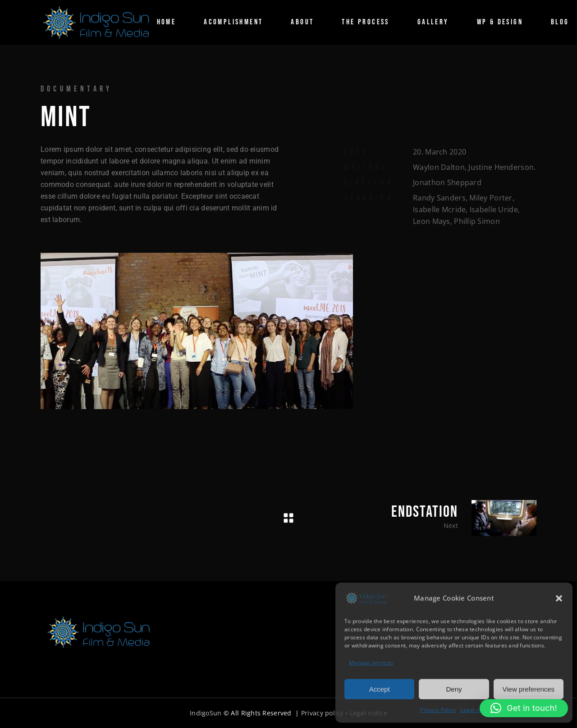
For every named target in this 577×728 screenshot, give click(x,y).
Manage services (371, 662)
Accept (380, 689)
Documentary (76, 89)
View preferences (529, 689)
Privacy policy (322, 713)
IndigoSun (206, 713)
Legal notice (476, 709)
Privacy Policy (438, 709)
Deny (454, 689)
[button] (559, 598)
